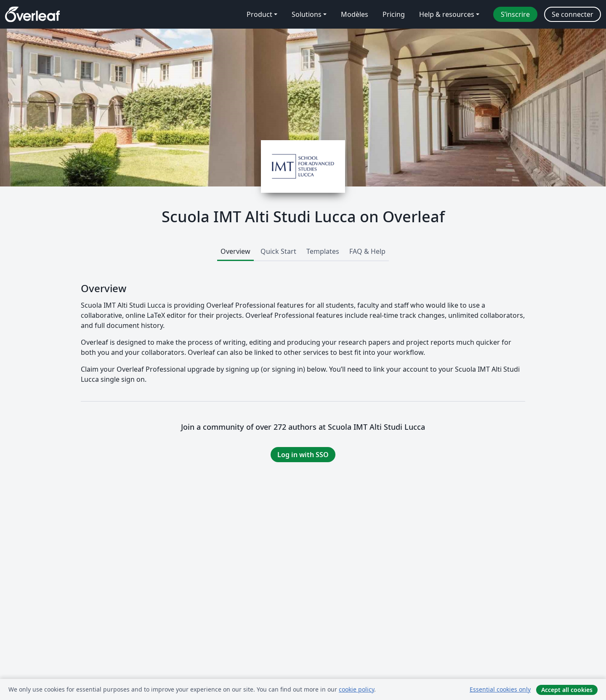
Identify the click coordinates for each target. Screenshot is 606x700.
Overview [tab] (235, 251)
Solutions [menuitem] (307, 14)
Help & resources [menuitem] (447, 14)
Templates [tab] (323, 251)
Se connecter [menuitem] (573, 14)
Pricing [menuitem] (394, 14)
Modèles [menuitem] (355, 14)
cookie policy (356, 689)
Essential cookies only (500, 689)
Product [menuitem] (259, 14)
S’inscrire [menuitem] (515, 14)
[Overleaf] (32, 14)
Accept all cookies (567, 690)
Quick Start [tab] (278, 251)
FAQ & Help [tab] (367, 251)
